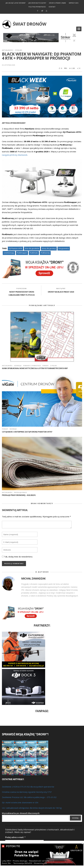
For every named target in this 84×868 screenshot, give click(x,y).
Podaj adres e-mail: (15, 837)
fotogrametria (64, 248)
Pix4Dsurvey (45, 253)
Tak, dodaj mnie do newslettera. (17, 557)
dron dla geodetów (32, 248)
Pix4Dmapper (22, 253)
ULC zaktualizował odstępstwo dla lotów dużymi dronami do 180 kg (32, 808)
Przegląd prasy (20, 492)
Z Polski (18, 50)
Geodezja (18, 366)
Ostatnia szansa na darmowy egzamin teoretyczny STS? (27, 792)
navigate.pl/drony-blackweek (15, 155)
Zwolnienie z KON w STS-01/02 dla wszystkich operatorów (28, 787)
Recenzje (13, 429)
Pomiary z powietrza (32, 366)
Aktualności (8, 50)
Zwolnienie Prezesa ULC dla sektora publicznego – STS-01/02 (29, 797)
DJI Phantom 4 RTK (16, 248)
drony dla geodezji (49, 248)
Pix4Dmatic (34, 253)
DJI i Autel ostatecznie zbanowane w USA (20, 802)
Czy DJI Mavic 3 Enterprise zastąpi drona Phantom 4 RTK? (27, 432)
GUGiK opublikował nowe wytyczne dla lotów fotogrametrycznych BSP (35, 368)
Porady (45, 366)
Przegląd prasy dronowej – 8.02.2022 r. (19, 495)
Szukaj (75, 818)
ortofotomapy (9, 253)
